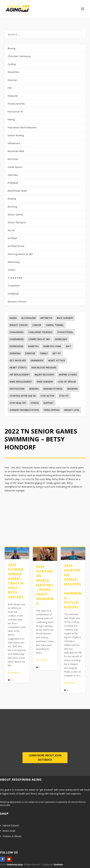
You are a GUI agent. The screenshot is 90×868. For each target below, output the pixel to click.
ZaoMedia (58, 865)
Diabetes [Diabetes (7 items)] (33, 346)
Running (12, 207)
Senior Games (15, 215)
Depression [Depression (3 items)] (16, 346)
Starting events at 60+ (20, 254)
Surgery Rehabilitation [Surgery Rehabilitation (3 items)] (24, 410)
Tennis (11, 270)
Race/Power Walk (17, 191)
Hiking (11, 119)
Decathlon (14, 72)
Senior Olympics (17, 222)
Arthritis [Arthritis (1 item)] (46, 318)
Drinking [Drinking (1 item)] (15, 353)
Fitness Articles (16, 104)
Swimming (14, 262)
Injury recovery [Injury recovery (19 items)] (44, 375)
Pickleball (13, 183)
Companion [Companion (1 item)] (17, 339)
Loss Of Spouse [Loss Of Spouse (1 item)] (67, 382)
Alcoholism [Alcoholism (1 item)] (29, 318)
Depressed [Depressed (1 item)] (61, 339)
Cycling (12, 64)
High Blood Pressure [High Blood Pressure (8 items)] (44, 367)
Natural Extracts (11, 825)
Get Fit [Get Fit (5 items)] (57, 353)
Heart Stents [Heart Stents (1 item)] (18, 367)
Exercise (12, 80)
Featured (13, 96)
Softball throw (16, 246)
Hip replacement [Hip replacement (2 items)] (20, 375)
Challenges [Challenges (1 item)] (17, 332)
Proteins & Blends (12, 836)
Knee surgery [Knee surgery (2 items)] (45, 382)
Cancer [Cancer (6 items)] (37, 325)
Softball (12, 238)
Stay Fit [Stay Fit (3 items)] (64, 396)
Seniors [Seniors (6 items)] (34, 389)
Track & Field (15, 278)
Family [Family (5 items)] (44, 353)
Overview (13, 175)
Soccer (11, 230)
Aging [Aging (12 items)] (13, 318)
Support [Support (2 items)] (49, 403)
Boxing (12, 48)
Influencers (14, 143)
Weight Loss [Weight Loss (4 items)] (72, 410)
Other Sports (15, 167)
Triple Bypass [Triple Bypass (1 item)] (51, 410)
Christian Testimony (19, 56)
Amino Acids (9, 831)
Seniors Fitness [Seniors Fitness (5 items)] (53, 389)
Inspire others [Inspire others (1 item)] (68, 375)
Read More (14, 672)
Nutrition (13, 159)
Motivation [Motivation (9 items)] (17, 389)
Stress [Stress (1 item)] (35, 403)
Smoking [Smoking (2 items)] (72, 389)
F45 (10, 88)
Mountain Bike (16, 151)
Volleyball (13, 294)
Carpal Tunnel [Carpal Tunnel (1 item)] (55, 325)
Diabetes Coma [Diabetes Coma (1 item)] (52, 346)
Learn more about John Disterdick (45, 758)
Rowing (12, 199)
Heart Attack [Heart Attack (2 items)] (57, 360)
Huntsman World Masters (22, 127)
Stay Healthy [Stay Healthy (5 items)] (18, 403)
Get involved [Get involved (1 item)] (18, 360)
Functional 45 (15, 112)
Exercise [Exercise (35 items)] (30, 353)
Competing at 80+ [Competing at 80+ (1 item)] (39, 339)
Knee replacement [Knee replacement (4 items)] (21, 382)
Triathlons (14, 286)
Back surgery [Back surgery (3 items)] (65, 318)
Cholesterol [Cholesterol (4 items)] (65, 332)
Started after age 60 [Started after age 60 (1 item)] (23, 396)
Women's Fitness (17, 302)
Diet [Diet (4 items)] (68, 346)
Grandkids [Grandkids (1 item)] (37, 360)
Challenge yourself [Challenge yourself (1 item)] (40, 332)
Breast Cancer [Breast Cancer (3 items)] (19, 325)
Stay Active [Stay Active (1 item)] (47, 396)
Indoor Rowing (16, 135)
